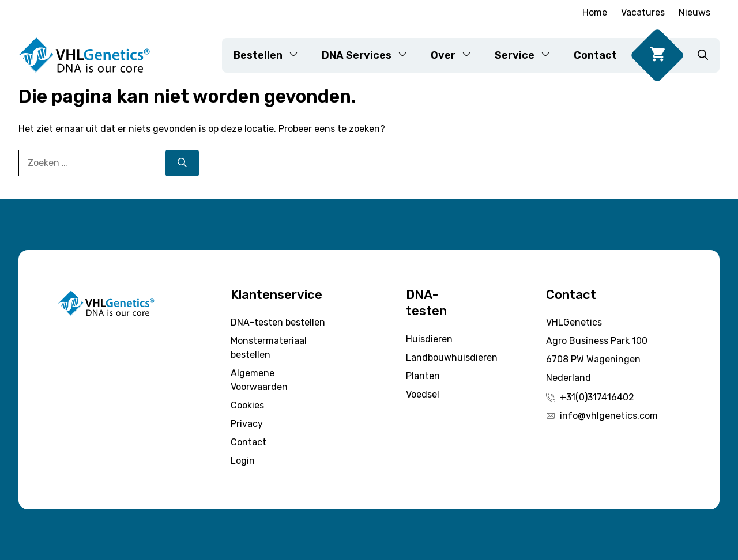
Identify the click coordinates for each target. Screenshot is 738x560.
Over (457, 55)
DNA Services (370, 55)
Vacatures (643, 12)
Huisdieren (429, 339)
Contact (595, 55)
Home (595, 12)
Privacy (247, 424)
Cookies (247, 405)
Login (243, 461)
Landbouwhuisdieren (452, 357)
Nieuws (694, 12)
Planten (423, 376)
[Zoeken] (182, 163)
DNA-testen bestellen (278, 322)
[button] (703, 55)
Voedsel (423, 394)
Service (528, 55)
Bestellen (272, 55)
